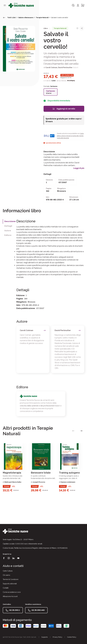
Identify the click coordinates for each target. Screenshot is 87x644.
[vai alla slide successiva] (81, 431)
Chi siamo (6, 575)
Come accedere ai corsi (12, 592)
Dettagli (8, 226)
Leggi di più (79, 168)
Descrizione (10, 221)
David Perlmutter (65, 67)
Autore (8, 231)
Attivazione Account (10, 596)
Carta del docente (63, 138)
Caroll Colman (51, 67)
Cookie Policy (72, 637)
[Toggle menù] (5, 5)
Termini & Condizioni (11, 579)
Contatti (6, 588)
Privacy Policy (57, 637)
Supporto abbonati (10, 584)
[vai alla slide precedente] (73, 431)
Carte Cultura (8, 571)
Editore (8, 235)
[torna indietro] (4, 18)
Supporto (45, 637)
